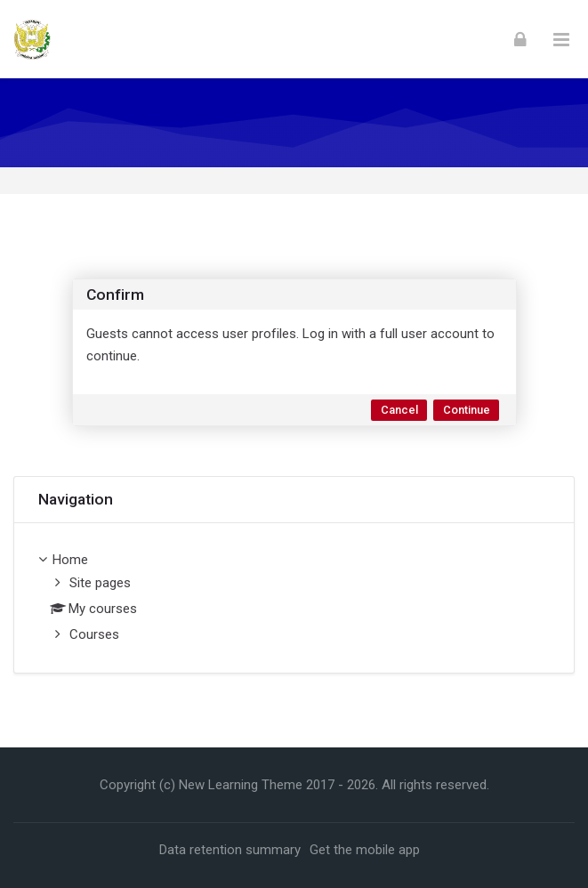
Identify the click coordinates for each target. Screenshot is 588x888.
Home (70, 560)
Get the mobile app (365, 850)
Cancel (399, 410)
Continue (467, 410)
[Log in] (520, 40)
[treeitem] (294, 598)
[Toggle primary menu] (561, 39)
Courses (94, 634)
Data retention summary (230, 850)
